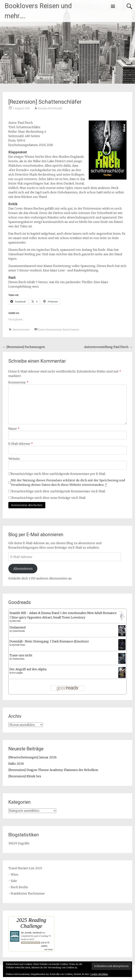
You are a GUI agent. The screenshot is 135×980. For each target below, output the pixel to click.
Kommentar (18, 382)
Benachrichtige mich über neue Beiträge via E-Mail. (49, 498)
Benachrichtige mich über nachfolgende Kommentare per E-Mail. (57, 474)
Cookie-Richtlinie (99, 974)
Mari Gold (16, 621)
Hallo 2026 (16, 764)
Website (14, 459)
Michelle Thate (19, 645)
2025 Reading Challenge (31, 923)
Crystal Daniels (18, 631)
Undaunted (18, 627)
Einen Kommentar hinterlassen (58, 330)
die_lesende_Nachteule (31, 933)
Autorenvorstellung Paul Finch (108, 347)
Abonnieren (23, 569)
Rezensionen (21, 330)
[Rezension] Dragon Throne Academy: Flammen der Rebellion (53, 770)
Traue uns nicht (21, 655)
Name (14, 429)
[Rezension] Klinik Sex (25, 776)
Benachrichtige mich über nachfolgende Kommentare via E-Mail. (59, 491)
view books (48, 949)
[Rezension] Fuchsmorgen (24, 347)
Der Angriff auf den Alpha (28, 669)
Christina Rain (18, 659)
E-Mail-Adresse (21, 444)
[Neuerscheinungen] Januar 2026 (32, 757)
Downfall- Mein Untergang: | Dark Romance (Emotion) (49, 641)
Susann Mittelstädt (50, 108)
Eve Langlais (17, 673)
